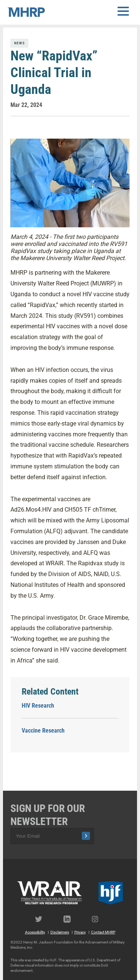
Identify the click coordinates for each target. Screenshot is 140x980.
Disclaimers (60, 932)
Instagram (99, 919)
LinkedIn (70, 919)
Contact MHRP (103, 932)
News (19, 43)
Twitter (42, 919)
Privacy (80, 932)
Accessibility (35, 932)
